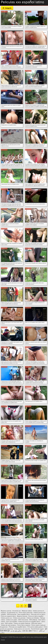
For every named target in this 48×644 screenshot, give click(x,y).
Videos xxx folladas (33, 618)
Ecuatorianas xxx (12, 613)
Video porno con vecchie (22, 629)
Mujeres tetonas (22, 616)
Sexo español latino (24, 614)
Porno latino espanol (24, 625)
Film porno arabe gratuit (35, 627)
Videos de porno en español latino (29, 622)
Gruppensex (4, 627)
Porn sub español (12, 622)
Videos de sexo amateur (9, 625)
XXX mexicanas (23, 620)
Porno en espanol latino (8, 616)
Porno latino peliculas (26, 613)
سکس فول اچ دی (16, 631)
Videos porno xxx (6, 618)
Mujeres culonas (6, 611)
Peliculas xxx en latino (38, 614)
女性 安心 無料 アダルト (30, 631)
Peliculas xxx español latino (18, 627)
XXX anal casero (36, 623)
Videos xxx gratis (12, 620)
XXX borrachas (12, 614)
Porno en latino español (36, 616)
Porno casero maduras (38, 625)
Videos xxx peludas (19, 618)
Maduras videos (27, 611)
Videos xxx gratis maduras (22, 623)
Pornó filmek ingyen (37, 629)
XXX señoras (33, 620)
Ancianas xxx (17, 611)
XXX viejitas (9, 623)
